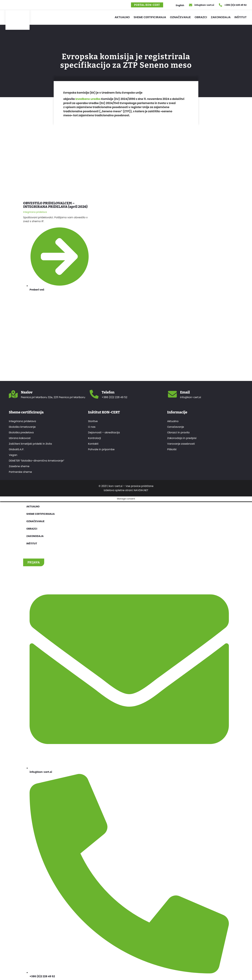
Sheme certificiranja (150, 17)
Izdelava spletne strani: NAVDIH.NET (126, 490)
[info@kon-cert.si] (191, 5)
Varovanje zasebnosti (181, 444)
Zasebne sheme (19, 466)
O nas (92, 427)
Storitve (93, 421)
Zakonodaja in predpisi (182, 438)
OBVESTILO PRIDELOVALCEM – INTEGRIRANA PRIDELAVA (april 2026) (55, 205)
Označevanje (180, 17)
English (180, 5)
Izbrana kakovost (20, 438)
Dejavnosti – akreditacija (104, 433)
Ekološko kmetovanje (22, 427)
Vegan (13, 455)
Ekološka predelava (21, 433)
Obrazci (201, 17)
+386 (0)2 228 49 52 (235, 5)
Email (185, 392)
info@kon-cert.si (204, 5)
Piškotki (172, 449)
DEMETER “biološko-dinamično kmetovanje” (37, 461)
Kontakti (93, 444)
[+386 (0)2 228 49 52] (221, 5)
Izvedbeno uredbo (88, 99)
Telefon (108, 392)
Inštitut (240, 17)
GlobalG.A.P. (16, 449)
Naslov (27, 392)
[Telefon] (94, 394)
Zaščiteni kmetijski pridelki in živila (30, 444)
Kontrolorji (94, 438)
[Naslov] (13, 394)
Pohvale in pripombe (101, 449)
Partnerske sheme (20, 472)
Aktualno (122, 17)
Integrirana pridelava (22, 421)
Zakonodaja (221, 17)
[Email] (172, 394)
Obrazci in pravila (178, 433)
